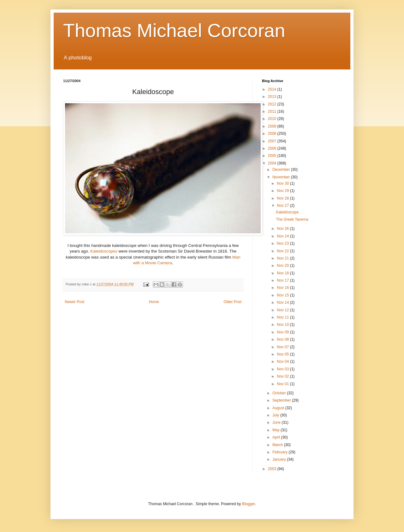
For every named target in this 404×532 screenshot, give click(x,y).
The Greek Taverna (292, 219)
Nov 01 (283, 384)
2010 (273, 119)
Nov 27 (283, 206)
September (282, 400)
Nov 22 (283, 251)
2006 (273, 148)
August (279, 408)
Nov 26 (283, 229)
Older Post (232, 302)
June (277, 422)
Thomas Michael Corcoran (174, 30)
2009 (273, 126)
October (280, 393)
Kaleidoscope (287, 212)
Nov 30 (283, 183)
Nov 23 (283, 243)
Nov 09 (283, 332)
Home (154, 302)
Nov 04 (283, 362)
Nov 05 (283, 354)
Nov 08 (283, 339)
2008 (273, 134)
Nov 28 (283, 198)
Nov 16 (283, 288)
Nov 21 (283, 258)
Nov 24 (283, 236)
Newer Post (74, 302)
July (276, 415)
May (276, 430)
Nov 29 (283, 191)
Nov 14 (283, 302)
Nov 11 (283, 317)
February (280, 452)
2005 (273, 156)
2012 (273, 104)
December (282, 170)
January (280, 459)
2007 (273, 141)
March (278, 445)
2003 (273, 469)
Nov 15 (283, 295)
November (282, 177)
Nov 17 (283, 280)
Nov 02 (283, 376)
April (277, 437)
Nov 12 (283, 310)
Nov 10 (283, 325)
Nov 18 (283, 273)
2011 (273, 111)
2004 (273, 163)
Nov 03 (283, 369)
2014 (273, 89)
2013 (273, 97)
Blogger (249, 504)
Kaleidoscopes (104, 251)
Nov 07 (283, 347)
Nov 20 (283, 266)
